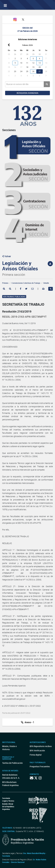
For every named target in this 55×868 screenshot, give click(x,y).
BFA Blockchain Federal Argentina (10, 784)
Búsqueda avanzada (27, 93)
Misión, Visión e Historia (9, 748)
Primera (5, 283)
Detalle (46, 283)
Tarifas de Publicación (12, 763)
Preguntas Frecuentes (40, 766)
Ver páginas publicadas (14, 297)
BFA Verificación (37, 750)
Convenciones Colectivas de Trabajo (26, 283)
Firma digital (36, 755)
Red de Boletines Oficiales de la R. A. (11, 776)
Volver (7, 256)
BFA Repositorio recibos (41, 746)
